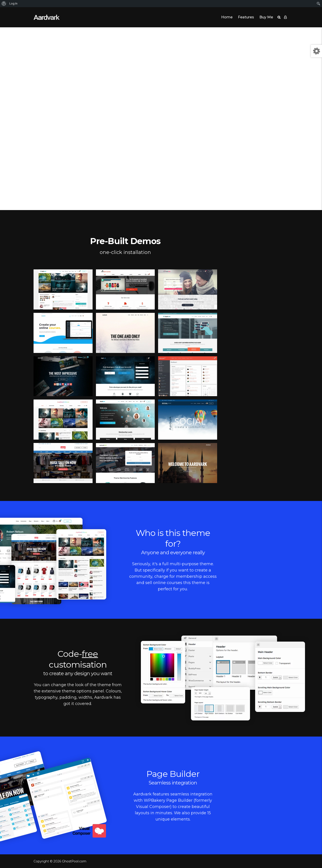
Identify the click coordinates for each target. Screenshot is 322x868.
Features (246, 17)
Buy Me (266, 17)
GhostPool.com (74, 861)
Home (227, 17)
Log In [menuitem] (13, 3)
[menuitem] (4, 4)
